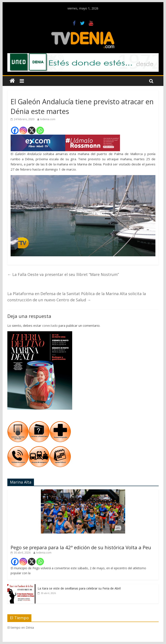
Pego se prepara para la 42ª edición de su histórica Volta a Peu (81, 547)
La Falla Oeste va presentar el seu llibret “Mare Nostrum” (63, 274)
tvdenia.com (48, 119)
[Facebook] (15, 130)
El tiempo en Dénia (21, 628)
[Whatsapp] (40, 130)
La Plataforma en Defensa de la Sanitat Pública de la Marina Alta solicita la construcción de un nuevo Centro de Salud (77, 297)
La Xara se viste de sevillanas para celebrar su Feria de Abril (79, 588)
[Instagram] (23, 130)
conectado (50, 325)
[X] (32, 130)
